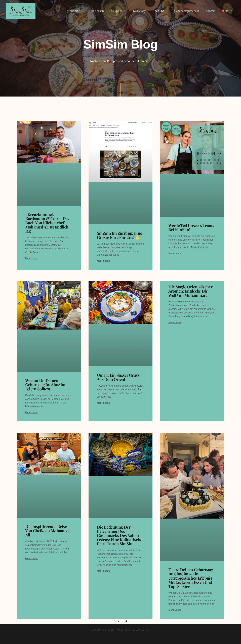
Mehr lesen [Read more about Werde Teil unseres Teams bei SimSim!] (175, 253)
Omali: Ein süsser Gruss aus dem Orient (118, 377)
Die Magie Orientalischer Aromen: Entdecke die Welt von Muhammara (190, 291)
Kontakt (213, 11)
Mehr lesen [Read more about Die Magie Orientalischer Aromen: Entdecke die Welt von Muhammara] (175, 322)
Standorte (84, 11)
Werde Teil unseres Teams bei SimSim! (191, 227)
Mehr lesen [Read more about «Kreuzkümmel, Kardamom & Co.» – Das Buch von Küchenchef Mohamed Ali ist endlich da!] (32, 258)
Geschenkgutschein (190, 11)
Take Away (145, 11)
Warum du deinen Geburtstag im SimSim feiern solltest (45, 385)
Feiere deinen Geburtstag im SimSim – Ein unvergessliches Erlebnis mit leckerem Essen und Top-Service (191, 578)
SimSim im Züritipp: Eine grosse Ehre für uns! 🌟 (119, 235)
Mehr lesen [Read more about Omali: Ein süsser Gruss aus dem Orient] (103, 403)
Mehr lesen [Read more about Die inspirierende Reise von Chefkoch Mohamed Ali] (32, 558)
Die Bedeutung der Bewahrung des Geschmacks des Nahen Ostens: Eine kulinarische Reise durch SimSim (120, 535)
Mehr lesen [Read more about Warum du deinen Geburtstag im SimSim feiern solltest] (32, 412)
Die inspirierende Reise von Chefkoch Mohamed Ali (47, 531)
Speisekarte (106, 11)
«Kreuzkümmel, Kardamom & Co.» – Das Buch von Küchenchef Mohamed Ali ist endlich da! (47, 223)
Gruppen (124, 11)
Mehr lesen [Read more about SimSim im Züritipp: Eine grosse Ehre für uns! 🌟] (103, 261)
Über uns (163, 11)
